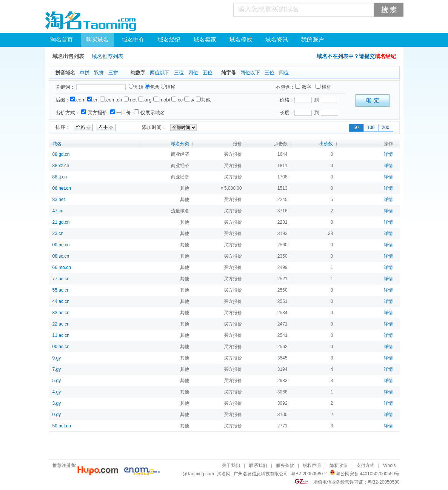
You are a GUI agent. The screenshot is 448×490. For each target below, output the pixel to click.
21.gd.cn (61, 222)
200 (385, 127)
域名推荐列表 (108, 56)
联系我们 (258, 465)
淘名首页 (62, 40)
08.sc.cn (61, 256)
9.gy (57, 358)
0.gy (57, 415)
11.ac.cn (61, 335)
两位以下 (160, 73)
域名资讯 (277, 40)
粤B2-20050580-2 (309, 474)
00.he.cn (61, 245)
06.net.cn (62, 188)
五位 (208, 73)
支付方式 (365, 465)
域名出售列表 (68, 56)
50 (356, 127)
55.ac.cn (61, 290)
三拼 (113, 73)
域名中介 (133, 40)
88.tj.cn (60, 177)
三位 (179, 73)
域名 (57, 144)
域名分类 (180, 144)
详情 (388, 154)
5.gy (57, 381)
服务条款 (285, 465)
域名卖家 (205, 40)
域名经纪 (169, 40)
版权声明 (312, 465)
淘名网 (224, 474)
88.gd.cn (61, 154)
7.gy (57, 369)
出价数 (326, 144)
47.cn (58, 211)
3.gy (57, 403)
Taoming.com (201, 474)
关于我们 (231, 465)
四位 (193, 73)
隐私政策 (339, 465)
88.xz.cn (61, 166)
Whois (389, 465)
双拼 (99, 73)
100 (371, 127)
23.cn (58, 233)
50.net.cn (62, 426)
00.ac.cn (61, 347)
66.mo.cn (62, 267)
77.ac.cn (61, 279)
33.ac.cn (61, 313)
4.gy (57, 392)
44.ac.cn (61, 301)
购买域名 (97, 40)
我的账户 (313, 40)
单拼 (85, 73)
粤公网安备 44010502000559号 (368, 474)
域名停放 (241, 40)
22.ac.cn (61, 324)
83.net (59, 200)
